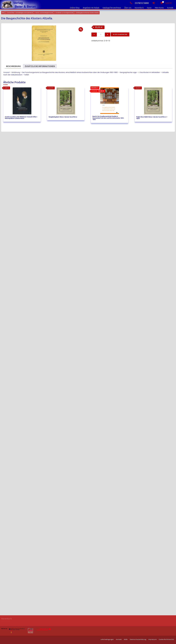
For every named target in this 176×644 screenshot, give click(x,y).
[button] (81, 29)
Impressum (152, 639)
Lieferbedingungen (107, 639)
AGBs (126, 639)
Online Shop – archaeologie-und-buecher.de (20, 13)
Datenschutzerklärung (138, 639)
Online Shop (75, 8)
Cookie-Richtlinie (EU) (166, 639)
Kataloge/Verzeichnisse (112, 8)
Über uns (128, 8)
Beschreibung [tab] (13, 66)
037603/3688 (139, 3)
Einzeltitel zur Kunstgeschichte (65, 13)
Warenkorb (139, 8)
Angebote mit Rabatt (91, 8)
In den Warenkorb (120, 34)
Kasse (149, 8)
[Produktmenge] (101, 34)
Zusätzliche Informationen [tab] (40, 66)
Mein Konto (159, 8)
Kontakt (170, 8)
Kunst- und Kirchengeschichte (44, 13)
